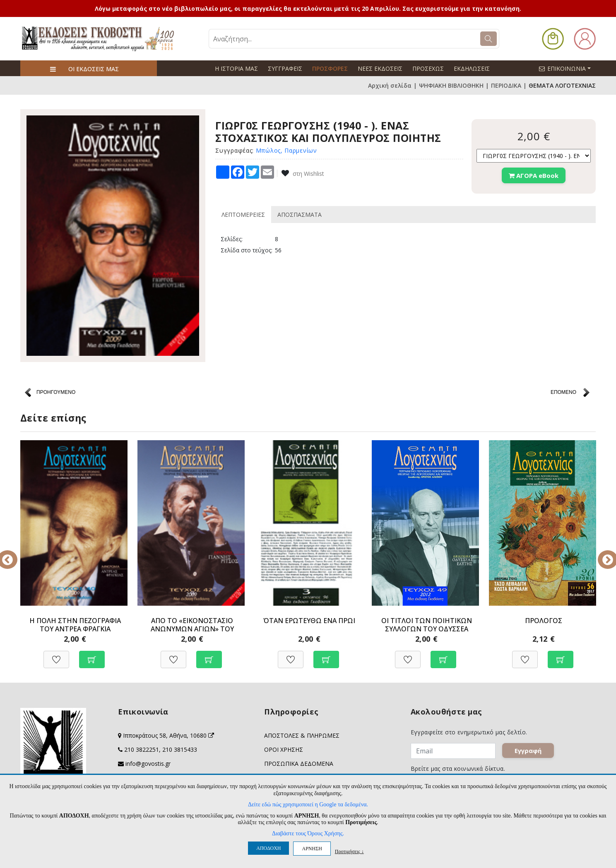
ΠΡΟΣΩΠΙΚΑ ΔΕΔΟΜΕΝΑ (299, 764)
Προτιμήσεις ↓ (349, 851)
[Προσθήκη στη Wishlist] (56, 655)
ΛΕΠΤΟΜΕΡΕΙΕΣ (243, 215)
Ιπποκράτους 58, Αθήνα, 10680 (168, 735)
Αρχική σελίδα (390, 85)
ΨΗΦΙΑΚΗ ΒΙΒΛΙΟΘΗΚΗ (451, 85)
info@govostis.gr (148, 764)
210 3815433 (180, 749)
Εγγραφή (528, 751)
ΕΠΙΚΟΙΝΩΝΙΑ (568, 68)
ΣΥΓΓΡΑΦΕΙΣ (285, 68)
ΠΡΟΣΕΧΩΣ (428, 68)
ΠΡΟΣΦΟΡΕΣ (330, 68)
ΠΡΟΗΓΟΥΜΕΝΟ (56, 392)
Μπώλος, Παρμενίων (286, 150)
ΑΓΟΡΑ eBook (534, 175)
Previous (14, 554)
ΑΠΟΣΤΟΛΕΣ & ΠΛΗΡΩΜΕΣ (302, 735)
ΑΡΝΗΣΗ (312, 849)
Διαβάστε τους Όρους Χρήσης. (308, 833)
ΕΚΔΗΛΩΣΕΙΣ (472, 68)
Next (602, 554)
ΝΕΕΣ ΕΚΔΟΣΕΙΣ (380, 68)
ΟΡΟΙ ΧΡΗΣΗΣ (284, 749)
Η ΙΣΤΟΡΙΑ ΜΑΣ (236, 68)
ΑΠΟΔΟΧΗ (268, 848)
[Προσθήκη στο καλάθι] (92, 655)
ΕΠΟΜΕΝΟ (563, 392)
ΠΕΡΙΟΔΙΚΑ (506, 85)
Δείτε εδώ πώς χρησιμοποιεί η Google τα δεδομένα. (308, 804)
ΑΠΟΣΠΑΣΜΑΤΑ (300, 215)
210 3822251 (142, 749)
